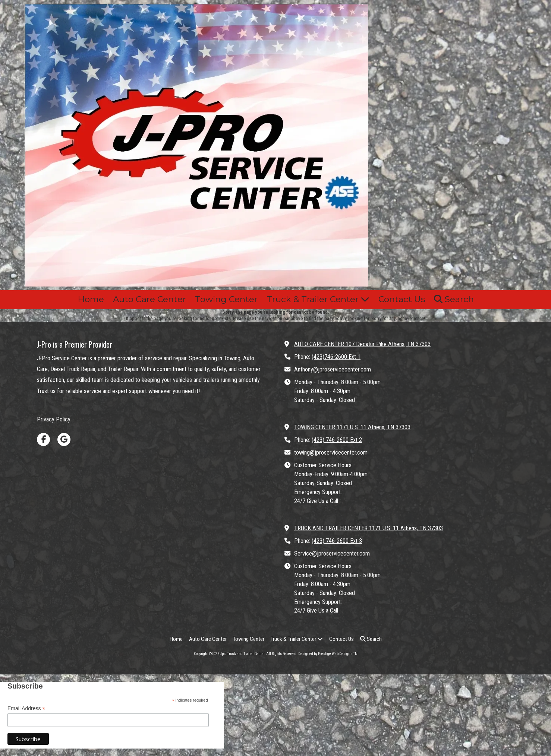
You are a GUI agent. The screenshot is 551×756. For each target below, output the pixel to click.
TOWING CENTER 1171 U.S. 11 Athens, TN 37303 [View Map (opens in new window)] (352, 427)
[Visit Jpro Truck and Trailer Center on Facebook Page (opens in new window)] (43, 439)
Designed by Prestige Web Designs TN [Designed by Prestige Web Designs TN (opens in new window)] (328, 654)
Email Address (26, 708)
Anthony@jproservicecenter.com (333, 369)
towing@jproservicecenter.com (331, 453)
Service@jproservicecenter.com (332, 553)
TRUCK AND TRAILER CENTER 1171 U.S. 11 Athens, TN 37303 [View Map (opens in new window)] (369, 528)
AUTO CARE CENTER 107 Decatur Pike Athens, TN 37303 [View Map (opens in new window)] (362, 344)
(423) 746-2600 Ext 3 (337, 541)
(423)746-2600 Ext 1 (336, 357)
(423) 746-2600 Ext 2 (337, 440)
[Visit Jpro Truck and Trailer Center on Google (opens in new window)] (64, 439)
